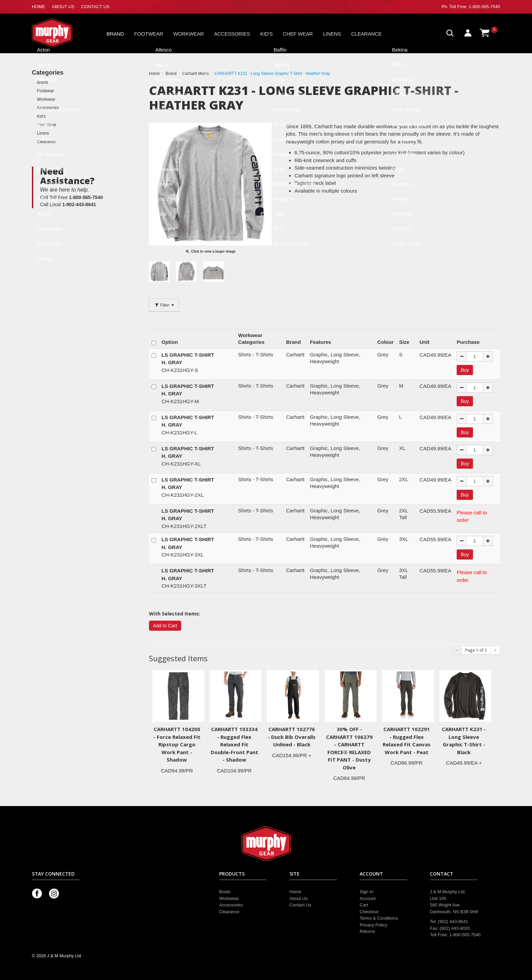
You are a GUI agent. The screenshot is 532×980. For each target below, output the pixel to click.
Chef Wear (298, 34)
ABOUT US (63, 7)
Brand (115, 34)
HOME (39, 7)
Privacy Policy (373, 925)
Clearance (366, 34)
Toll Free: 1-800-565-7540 (475, 7)
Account (368, 898)
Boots (225, 892)
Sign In (366, 892)
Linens (332, 34)
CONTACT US (95, 7)
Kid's (267, 34)
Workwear (189, 34)
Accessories (232, 34)
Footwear (149, 34)
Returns (367, 931)
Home (295, 892)
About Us (298, 898)
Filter (164, 305)
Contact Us (300, 905)
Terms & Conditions (379, 918)
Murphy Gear (61, 33)
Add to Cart (165, 626)
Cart (364, 905)
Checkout (369, 912)
